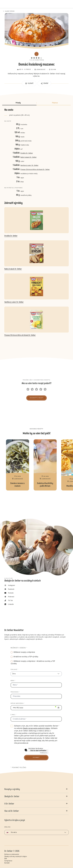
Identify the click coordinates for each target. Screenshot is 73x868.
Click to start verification (38, 751)
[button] (36, 56)
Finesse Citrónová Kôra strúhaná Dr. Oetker (35, 170)
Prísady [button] (18, 103)
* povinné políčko (19, 768)
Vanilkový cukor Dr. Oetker (29, 166)
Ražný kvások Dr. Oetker (29, 157)
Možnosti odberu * (19, 648)
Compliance (8, 861)
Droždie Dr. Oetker (27, 153)
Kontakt (7, 863)
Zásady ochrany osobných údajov (16, 857)
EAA (6, 859)
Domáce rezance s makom (18, 465)
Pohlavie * (15, 670)
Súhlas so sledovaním (12, 854)
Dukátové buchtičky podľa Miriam (45, 465)
